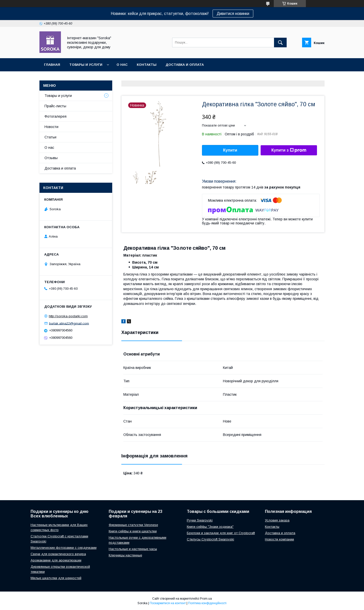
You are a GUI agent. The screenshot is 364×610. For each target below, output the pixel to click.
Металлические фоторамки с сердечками (64, 548)
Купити (230, 150)
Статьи (50, 137)
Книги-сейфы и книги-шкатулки (133, 531)
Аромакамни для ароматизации (56, 560)
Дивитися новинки (233, 14)
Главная (52, 65)
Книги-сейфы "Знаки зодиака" (210, 527)
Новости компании (279, 539)
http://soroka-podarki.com (68, 316)
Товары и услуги (86, 65)
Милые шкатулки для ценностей (56, 578)
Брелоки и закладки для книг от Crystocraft (221, 533)
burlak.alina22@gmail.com (69, 323)
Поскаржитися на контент (168, 603)
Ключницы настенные (125, 555)
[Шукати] (280, 43)
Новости (51, 127)
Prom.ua (206, 599)
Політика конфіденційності (207, 603)
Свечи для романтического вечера (58, 554)
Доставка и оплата (185, 65)
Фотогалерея (55, 116)
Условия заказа (277, 520)
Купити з (289, 150)
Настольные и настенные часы (133, 549)
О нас (122, 65)
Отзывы (51, 158)
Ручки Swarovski (200, 520)
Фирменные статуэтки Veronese (133, 525)
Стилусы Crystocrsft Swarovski (210, 539)
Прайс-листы (55, 106)
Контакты (147, 65)
